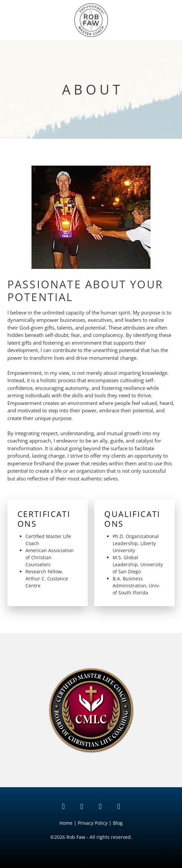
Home (67, 823)
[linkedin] (64, 806)
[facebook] (119, 806)
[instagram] (100, 806)
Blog (118, 823)
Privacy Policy (93, 823)
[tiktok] (82, 806)
